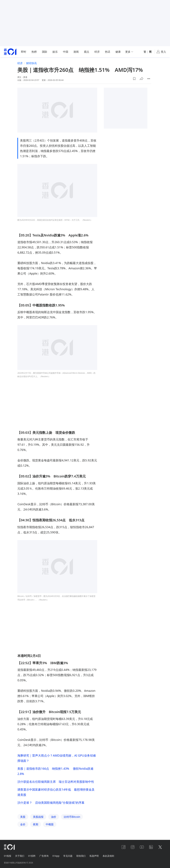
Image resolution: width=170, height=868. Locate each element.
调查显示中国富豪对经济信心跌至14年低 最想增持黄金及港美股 (56, 792)
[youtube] (142, 847)
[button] (134, 79)
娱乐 (55, 52)
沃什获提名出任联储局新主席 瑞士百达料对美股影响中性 (56, 782)
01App (56, 856)
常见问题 (68, 856)
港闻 (76, 52)
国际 (45, 52)
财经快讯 (31, 63)
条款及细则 (108, 856)
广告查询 (44, 856)
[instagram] (133, 847)
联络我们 (81, 856)
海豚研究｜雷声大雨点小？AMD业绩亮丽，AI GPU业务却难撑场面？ (57, 758)
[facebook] (123, 847)
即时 (24, 52)
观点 (87, 52)
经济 (97, 52)
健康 (118, 52)
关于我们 (20, 856)
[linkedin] (151, 847)
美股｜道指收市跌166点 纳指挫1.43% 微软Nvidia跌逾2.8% (55, 771)
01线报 (8, 856)
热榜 (34, 52)
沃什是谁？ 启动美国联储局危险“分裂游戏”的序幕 (51, 803)
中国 (66, 52)
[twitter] (160, 847)
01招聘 (32, 856)
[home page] (10, 52)
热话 (108, 52)
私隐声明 (94, 856)
